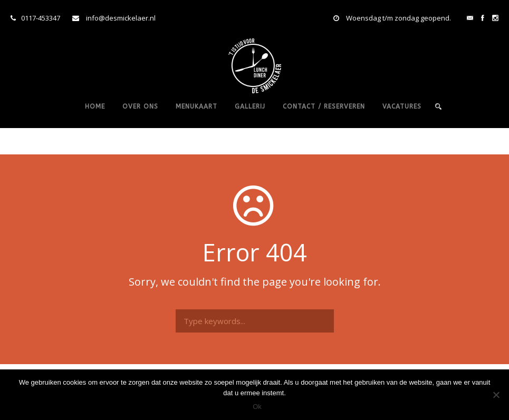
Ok (257, 407)
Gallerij (250, 106)
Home (95, 106)
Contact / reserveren (324, 106)
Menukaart (196, 106)
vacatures (402, 106)
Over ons (140, 106)
